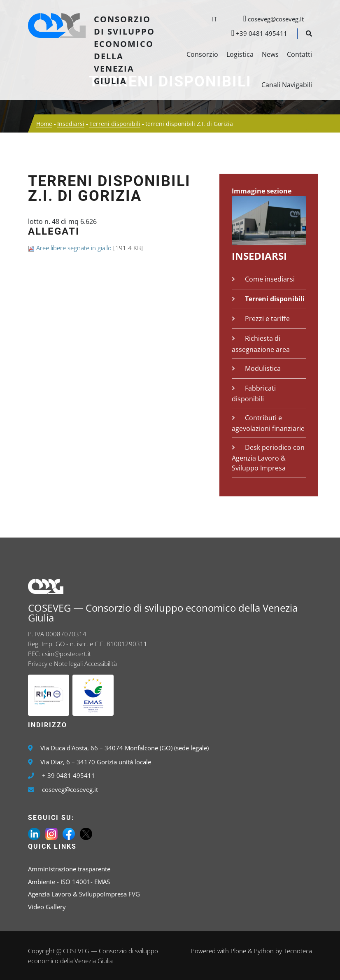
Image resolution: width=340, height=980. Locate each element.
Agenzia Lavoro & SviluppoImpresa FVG (84, 894)
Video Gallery (47, 907)
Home (44, 124)
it (214, 19)
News (270, 54)
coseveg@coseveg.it (269, 19)
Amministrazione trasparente (69, 869)
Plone (238, 951)
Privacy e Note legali (55, 663)
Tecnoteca (298, 951)
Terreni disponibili (115, 124)
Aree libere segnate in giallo (74, 248)
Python (264, 951)
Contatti (299, 54)
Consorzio (202, 54)
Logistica (240, 54)
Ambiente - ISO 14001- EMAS (69, 882)
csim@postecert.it (66, 654)
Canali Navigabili (287, 85)
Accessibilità (101, 663)
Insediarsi (71, 124)
